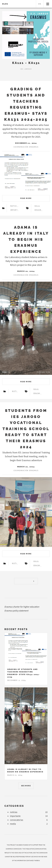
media (13, 824)
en (40, 4)
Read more (26, 198)
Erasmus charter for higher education (22, 607)
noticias (15, 206)
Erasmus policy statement (16, 611)
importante (15, 210)
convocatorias (17, 820)
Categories (14, 806)
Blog (5, 4)
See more (26, 786)
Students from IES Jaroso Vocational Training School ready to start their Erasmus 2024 (26, 429)
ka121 (36, 389)
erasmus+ (39, 210)
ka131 (37, 206)
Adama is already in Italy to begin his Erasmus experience (26, 239)
